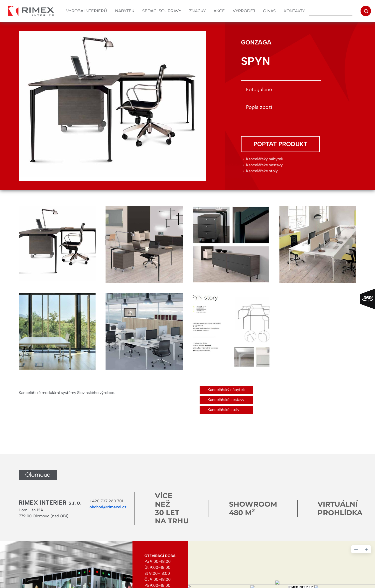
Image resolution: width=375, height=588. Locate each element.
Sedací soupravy (162, 11)
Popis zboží (259, 107)
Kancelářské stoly (262, 171)
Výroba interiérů (87, 11)
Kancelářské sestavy (264, 165)
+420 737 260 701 (106, 501)
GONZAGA (256, 42)
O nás (269, 11)
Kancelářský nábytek (265, 159)
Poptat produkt (280, 144)
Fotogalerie (259, 89)
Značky (197, 11)
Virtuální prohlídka (340, 508)
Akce (219, 11)
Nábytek (125, 11)
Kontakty (294, 11)
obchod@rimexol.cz (108, 507)
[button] (57, 244)
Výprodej (244, 11)
